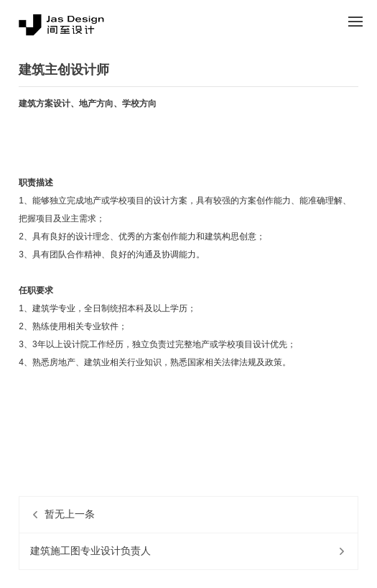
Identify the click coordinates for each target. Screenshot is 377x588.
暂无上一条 (70, 514)
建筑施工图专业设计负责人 (90, 551)
